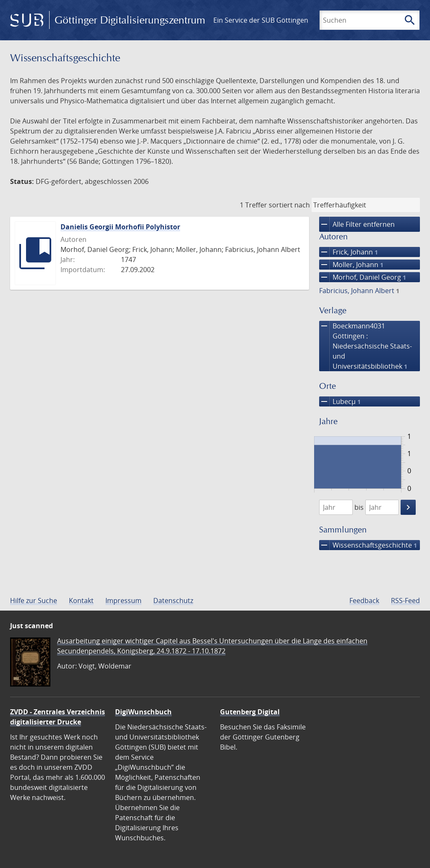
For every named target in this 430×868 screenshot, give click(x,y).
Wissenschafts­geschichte (368, 545)
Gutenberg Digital (250, 712)
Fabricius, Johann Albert (359, 291)
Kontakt (81, 601)
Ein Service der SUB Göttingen (261, 20)
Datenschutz (173, 601)
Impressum (123, 601)
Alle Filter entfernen (357, 224)
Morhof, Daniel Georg (363, 277)
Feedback (364, 601)
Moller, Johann (351, 265)
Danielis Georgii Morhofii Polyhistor (120, 227)
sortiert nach (289, 205)
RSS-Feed (405, 601)
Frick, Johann (349, 252)
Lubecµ (340, 401)
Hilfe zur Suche (34, 601)
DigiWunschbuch (143, 712)
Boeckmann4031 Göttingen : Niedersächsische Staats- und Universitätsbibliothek (366, 346)
